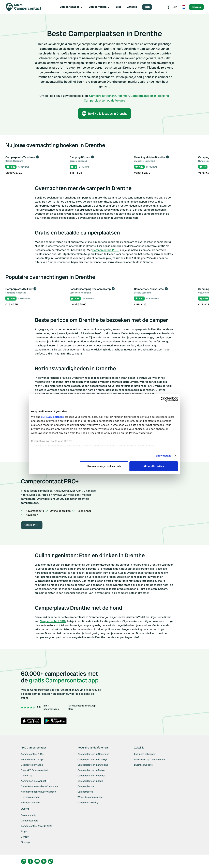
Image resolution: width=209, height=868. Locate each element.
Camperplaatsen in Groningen (109, 96)
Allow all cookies (154, 466)
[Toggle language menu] (184, 7)
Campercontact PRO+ (106, 250)
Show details (164, 456)
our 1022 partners (52, 417)
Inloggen (196, 7)
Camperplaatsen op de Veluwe (104, 100)
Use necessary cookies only (104, 466)
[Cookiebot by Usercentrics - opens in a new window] (163, 399)
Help (172, 7)
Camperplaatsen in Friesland (150, 96)
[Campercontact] (26, 7)
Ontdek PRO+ (32, 525)
